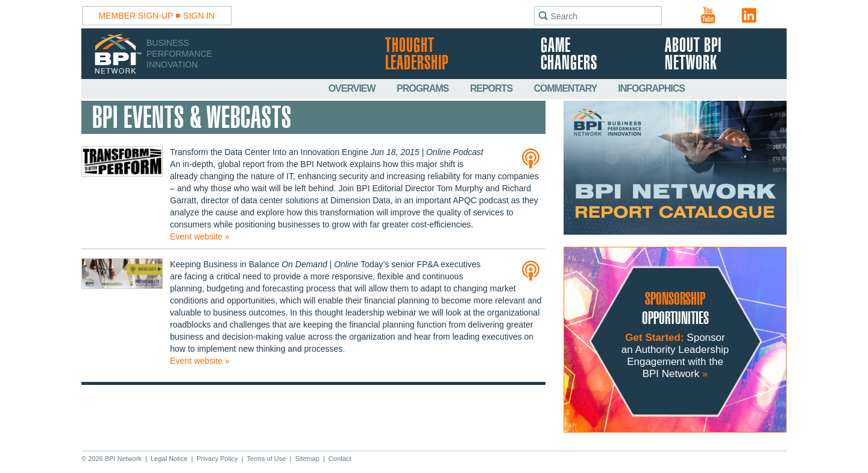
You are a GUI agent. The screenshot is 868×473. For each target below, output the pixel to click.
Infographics (651, 88)
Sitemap (307, 459)
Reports (492, 88)
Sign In (199, 16)
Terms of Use (267, 459)
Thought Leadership (417, 55)
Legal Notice (169, 459)
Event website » (200, 237)
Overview (353, 88)
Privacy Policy (217, 459)
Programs (424, 88)
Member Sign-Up (136, 16)
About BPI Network (693, 55)
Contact (340, 459)
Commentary (567, 88)
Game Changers (569, 55)
